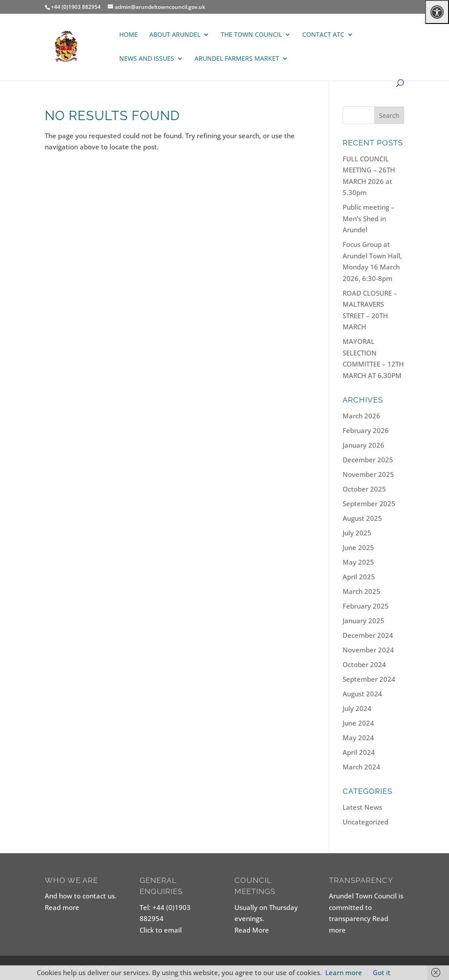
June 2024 (358, 723)
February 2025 (366, 606)
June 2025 (358, 547)
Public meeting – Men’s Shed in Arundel (369, 218)
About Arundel (175, 35)
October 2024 (364, 664)
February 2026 (366, 430)
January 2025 (363, 621)
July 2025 (357, 533)
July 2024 (357, 708)
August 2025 (362, 518)
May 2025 (358, 562)
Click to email (161, 930)
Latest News (362, 807)
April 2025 (359, 577)
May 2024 (358, 738)
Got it (382, 972)
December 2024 (368, 635)
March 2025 (361, 591)
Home (129, 35)
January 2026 (363, 445)
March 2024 (361, 767)
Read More (252, 930)
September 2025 (369, 504)
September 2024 (369, 679)
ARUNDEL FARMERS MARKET (237, 59)
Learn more (344, 972)
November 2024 (368, 650)
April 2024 (359, 752)
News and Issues (147, 59)
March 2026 (361, 416)
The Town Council (251, 35)
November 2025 (368, 474)
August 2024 (362, 694)
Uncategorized (365, 822)
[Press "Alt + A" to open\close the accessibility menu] (437, 12)
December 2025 (368, 460)
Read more (62, 907)
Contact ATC (323, 35)
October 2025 (364, 489)
